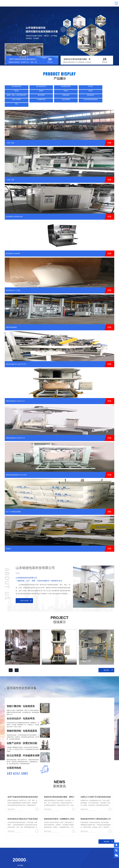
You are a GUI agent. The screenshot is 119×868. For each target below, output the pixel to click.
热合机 (93, 88)
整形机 (79, 88)
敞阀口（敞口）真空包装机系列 (11, 93)
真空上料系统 (66, 93)
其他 (11, 98)
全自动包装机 (93, 93)
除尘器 (52, 88)
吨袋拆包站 (38, 93)
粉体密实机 (52, 93)
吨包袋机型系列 (38, 88)
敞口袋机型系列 (25, 88)
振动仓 (66, 88)
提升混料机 (25, 93)
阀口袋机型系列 (11, 88)
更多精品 (106, 663)
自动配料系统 (79, 93)
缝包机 (107, 88)
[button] (17, 663)
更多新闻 (106, 835)
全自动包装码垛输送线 (107, 93)
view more (24, 594)
